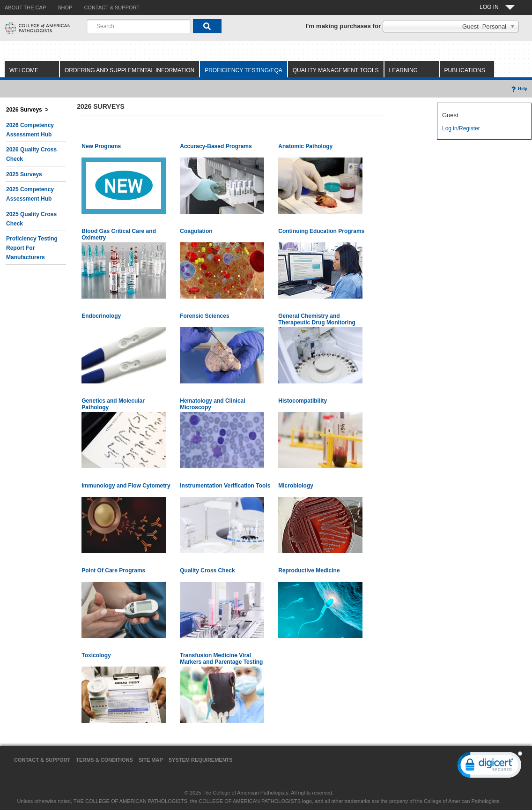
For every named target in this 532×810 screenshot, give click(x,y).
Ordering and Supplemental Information (129, 70)
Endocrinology (101, 316)
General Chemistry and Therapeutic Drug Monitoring (317, 319)
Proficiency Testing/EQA (244, 70)
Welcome (24, 70)
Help (519, 88)
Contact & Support (42, 760)
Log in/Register (461, 128)
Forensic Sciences (204, 316)
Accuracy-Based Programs (216, 146)
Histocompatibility (303, 401)
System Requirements (201, 760)
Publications (465, 70)
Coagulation (196, 231)
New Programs (101, 146)
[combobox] (139, 26)
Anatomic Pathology (305, 146)
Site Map (151, 760)
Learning (403, 70)
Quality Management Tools (336, 70)
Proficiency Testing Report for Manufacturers (32, 248)
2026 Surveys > (27, 110)
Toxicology (96, 655)
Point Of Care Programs (113, 570)
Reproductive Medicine (309, 570)
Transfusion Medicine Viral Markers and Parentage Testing (221, 659)
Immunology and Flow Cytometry (126, 486)
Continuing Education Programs (321, 231)
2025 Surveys (24, 174)
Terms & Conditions (104, 760)
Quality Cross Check (207, 570)
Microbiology (296, 486)
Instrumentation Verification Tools (225, 486)
